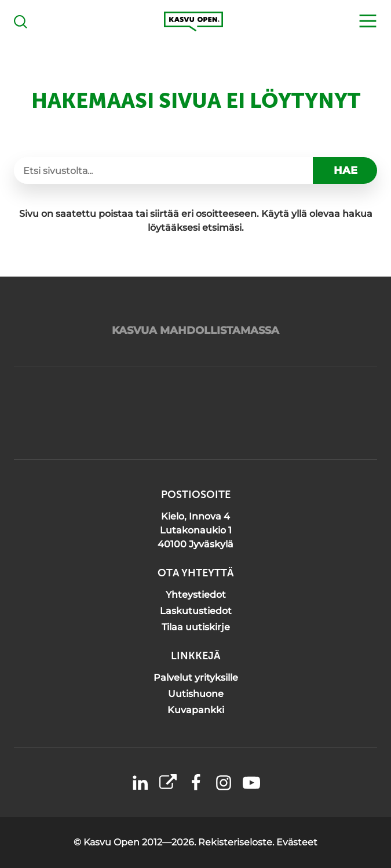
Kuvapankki (196, 710)
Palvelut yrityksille (196, 678)
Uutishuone (196, 694)
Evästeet (297, 842)
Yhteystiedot (196, 595)
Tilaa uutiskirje (196, 627)
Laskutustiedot (196, 611)
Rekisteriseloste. (237, 842)
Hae (346, 170)
